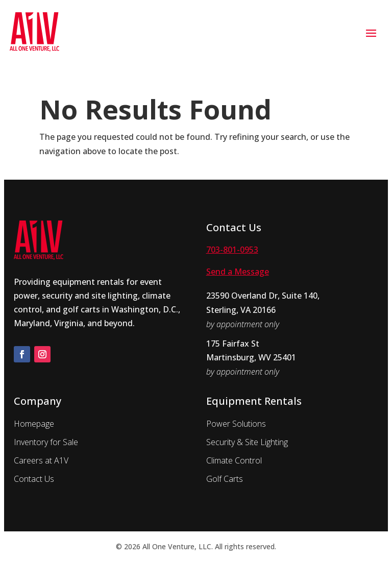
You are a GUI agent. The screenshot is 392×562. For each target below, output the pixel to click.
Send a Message (238, 272)
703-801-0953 (232, 250)
